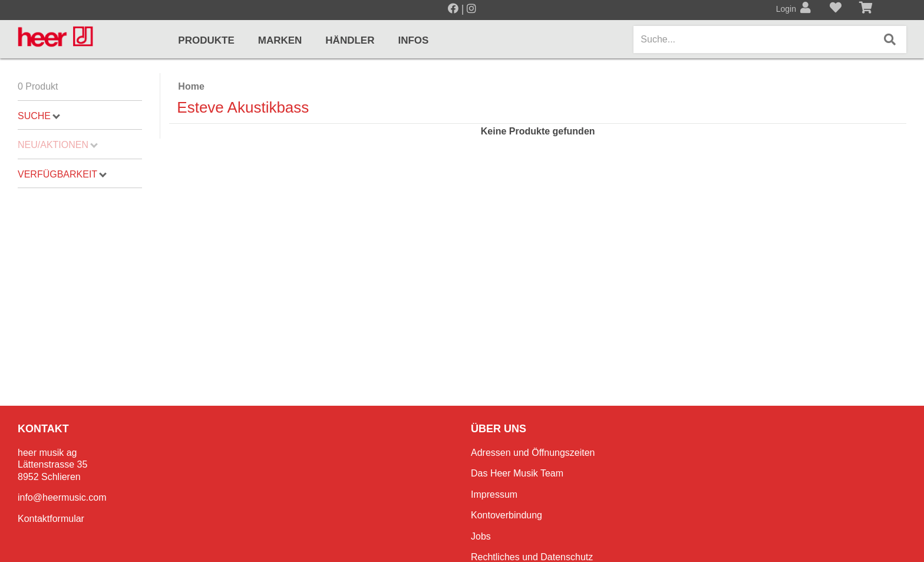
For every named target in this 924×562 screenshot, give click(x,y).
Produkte (206, 40)
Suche (39, 116)
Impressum (494, 494)
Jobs (481, 536)
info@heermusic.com (62, 497)
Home (191, 86)
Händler (350, 40)
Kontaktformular (51, 519)
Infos (413, 40)
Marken (280, 40)
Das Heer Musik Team (517, 473)
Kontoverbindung (506, 515)
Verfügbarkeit (62, 174)
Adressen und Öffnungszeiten (533, 453)
